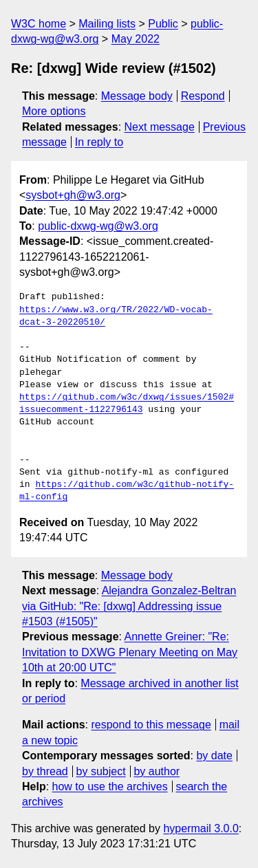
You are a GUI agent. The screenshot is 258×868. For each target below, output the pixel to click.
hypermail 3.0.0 (201, 828)
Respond (203, 96)
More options (54, 111)
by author (157, 771)
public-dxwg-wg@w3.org (98, 226)
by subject (101, 771)
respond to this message (151, 725)
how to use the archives (110, 786)
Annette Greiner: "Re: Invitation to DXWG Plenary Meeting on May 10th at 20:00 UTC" (130, 652)
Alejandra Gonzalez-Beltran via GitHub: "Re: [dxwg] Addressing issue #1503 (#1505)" (129, 606)
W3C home (39, 24)
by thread (45, 771)
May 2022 (136, 39)
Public (163, 24)
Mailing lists (107, 24)
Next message (160, 127)
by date (214, 756)
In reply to (99, 142)
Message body (137, 96)
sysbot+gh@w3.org (73, 195)
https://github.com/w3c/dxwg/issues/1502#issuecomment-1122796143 (127, 404)
